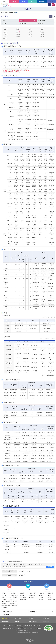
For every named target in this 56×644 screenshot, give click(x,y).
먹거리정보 (31, 597)
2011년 (6, 35)
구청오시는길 (23, 597)
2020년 (43, 29)
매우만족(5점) (7, 564)
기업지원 (41, 597)
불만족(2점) (29, 564)
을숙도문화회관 (42, 1)
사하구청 (5, 1)
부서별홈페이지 (33, 612)
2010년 (18, 35)
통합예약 (51, 1)
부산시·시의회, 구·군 (8, 612)
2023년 (6, 29)
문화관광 (14, 1)
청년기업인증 (42, 599)
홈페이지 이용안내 (5, 621)
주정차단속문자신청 (6, 601)
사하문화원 (13, 603)
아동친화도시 (4, 608)
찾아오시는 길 (18, 618)
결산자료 (22, 21)
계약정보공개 (42, 593)
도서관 (33, 1)
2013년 (30, 33)
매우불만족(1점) (38, 564)
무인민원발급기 (13, 597)
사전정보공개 (4, 595)
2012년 (43, 33)
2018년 (18, 31)
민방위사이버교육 (14, 595)
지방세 (3, 597)
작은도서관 (4, 599)
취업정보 (41, 595)
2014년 (18, 33)
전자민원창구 (13, 593)
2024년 (6, 39)
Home (1, 12)
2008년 (43, 35)
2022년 (18, 29)
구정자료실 (10, 12)
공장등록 (50, 597)
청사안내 (31, 618)
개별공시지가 (4, 603)
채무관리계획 (41, 24)
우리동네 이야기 (32, 595)
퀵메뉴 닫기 (28, 581)
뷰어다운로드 (46, 621)
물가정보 (50, 595)
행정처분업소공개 (51, 599)
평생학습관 (4, 593)
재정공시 (4, 24)
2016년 (43, 31)
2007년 (6, 37)
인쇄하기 (54, 16)
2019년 (6, 31)
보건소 (23, 1)
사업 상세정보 (23, 24)
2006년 (18, 37)
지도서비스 (23, 595)
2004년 (43, 37)
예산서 (4, 21)
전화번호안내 (46, 618)
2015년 (6, 33)
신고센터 (12, 599)
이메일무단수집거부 (33, 621)
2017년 (30, 31)
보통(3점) (22, 564)
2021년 (30, 29)
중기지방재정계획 (42, 21)
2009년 (30, 35)
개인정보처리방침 (5, 618)
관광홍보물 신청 (32, 593)
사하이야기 (23, 593)
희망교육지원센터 (14, 605)
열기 (50, 16)
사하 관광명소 (23, 599)
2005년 (30, 37)
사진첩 (30, 599)
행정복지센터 (6, 614)
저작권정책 (17, 621)
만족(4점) (15, 564)
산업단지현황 (50, 593)
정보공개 (5, 12)
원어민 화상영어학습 (6, 605)
